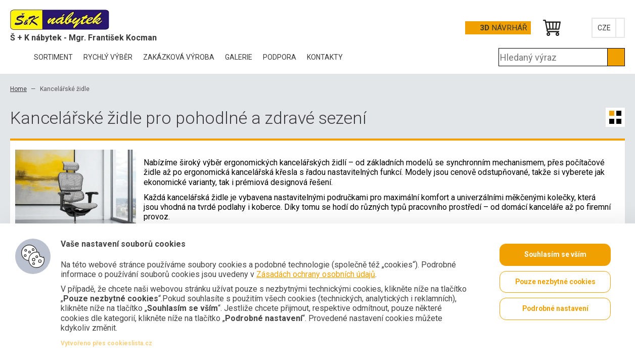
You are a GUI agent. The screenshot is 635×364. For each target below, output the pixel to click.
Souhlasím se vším (555, 255)
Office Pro (61, 20)
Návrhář (503, 28)
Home (18, 89)
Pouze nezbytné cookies (555, 282)
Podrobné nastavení (555, 309)
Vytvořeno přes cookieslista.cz (106, 343)
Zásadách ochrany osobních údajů (316, 274)
